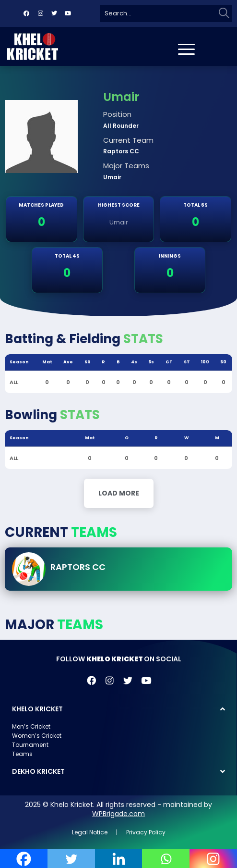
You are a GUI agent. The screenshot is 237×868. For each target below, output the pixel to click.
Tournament (30, 745)
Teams (22, 754)
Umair (119, 222)
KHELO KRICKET (37, 709)
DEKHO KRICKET (38, 771)
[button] (118, 709)
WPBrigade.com (118, 814)
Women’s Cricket (37, 736)
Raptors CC (78, 567)
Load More (119, 493)
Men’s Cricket (31, 726)
